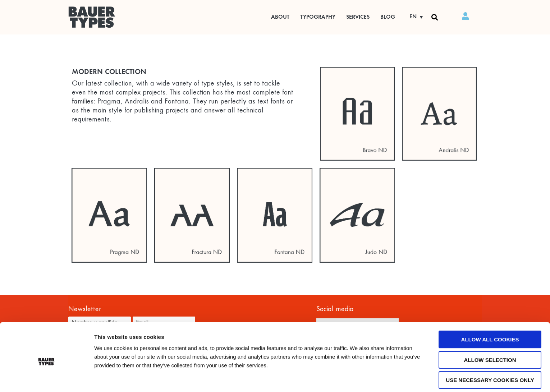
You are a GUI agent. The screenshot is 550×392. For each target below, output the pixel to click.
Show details (376, 378)
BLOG (388, 17)
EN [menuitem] (413, 17)
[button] (434, 17)
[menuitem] (413, 17)
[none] (413, 17)
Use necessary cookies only (490, 352)
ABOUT (280, 17)
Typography (318, 17)
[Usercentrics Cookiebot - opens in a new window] (47, 378)
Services (358, 17)
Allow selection (490, 332)
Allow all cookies (490, 312)
